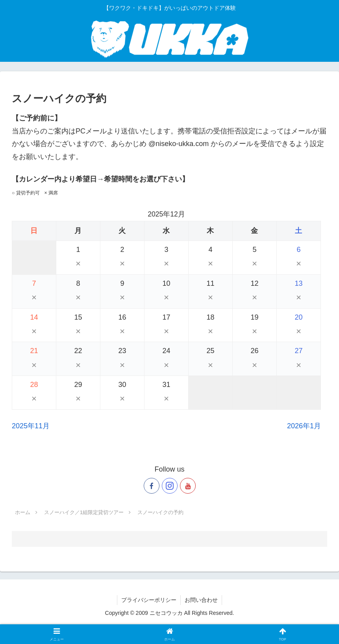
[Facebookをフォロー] (152, 486)
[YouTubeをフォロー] (188, 486)
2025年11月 (31, 426)
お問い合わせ (201, 600)
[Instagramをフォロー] (170, 486)
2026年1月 (304, 426)
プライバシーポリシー (149, 600)
